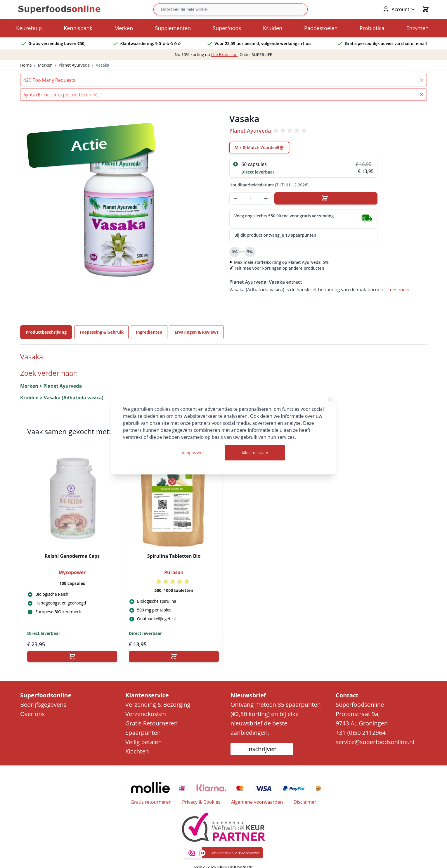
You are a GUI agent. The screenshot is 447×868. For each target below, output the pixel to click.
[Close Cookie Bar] (330, 400)
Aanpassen (192, 453)
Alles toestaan (255, 453)
